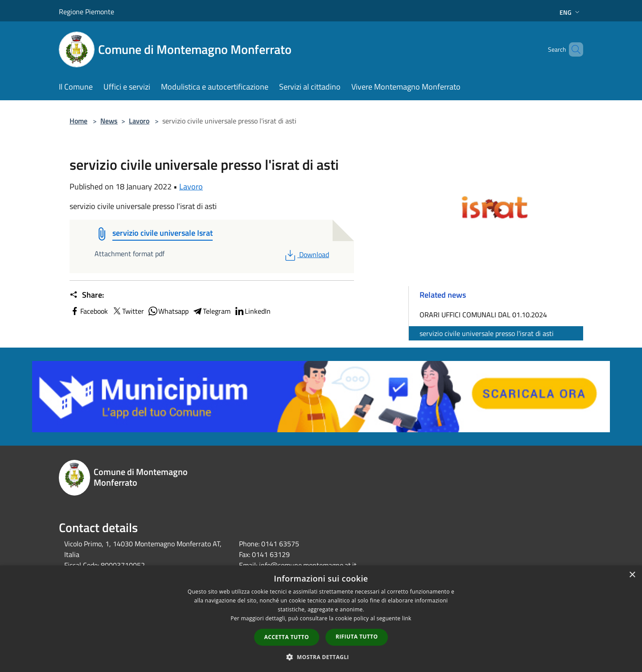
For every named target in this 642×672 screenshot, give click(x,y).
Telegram (211, 311)
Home (78, 121)
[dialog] (321, 619)
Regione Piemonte (86, 12)
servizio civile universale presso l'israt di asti (487, 333)
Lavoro (139, 121)
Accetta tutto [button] (287, 637)
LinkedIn (252, 311)
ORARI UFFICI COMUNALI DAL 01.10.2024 (483, 315)
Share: (87, 295)
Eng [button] (570, 12)
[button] (321, 657)
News (109, 121)
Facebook (89, 311)
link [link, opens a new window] (407, 618)
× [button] (632, 575)
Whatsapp (168, 311)
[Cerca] (572, 49)
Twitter (128, 311)
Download (306, 254)
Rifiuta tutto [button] (357, 637)
